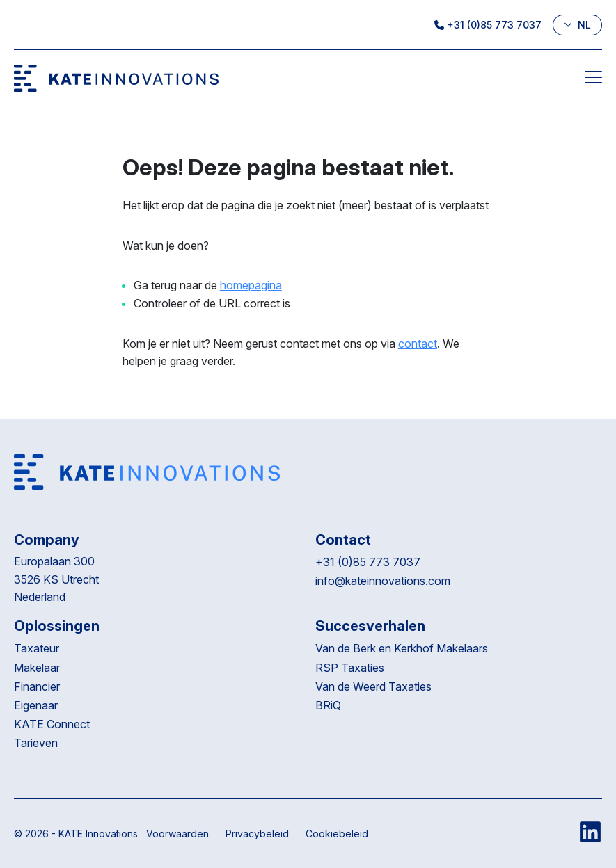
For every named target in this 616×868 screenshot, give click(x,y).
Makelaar (37, 668)
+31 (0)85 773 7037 (488, 25)
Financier (37, 686)
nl (577, 25)
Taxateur (37, 648)
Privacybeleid (257, 834)
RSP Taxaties (350, 668)
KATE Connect (52, 724)
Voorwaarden (177, 834)
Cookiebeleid (337, 834)
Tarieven (36, 743)
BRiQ (330, 705)
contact (418, 344)
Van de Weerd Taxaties (375, 686)
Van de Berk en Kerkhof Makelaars (402, 648)
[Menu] (593, 80)
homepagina (251, 285)
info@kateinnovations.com (383, 581)
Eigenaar (36, 705)
